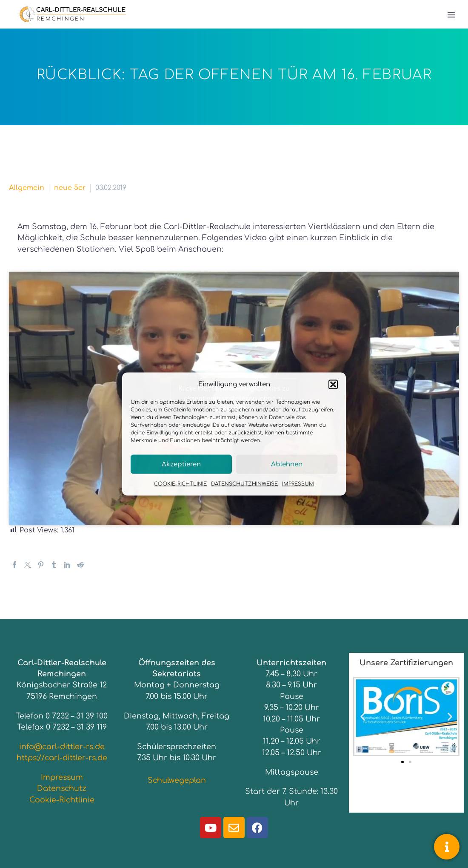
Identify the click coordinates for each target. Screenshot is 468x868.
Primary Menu (451, 15)
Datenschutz (62, 788)
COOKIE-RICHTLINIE (180, 484)
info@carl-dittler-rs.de (62, 747)
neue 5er (70, 188)
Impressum (62, 777)
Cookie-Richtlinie (62, 800)
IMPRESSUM (298, 484)
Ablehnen (287, 464)
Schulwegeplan (177, 780)
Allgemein (27, 188)
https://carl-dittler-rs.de (62, 758)
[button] (333, 384)
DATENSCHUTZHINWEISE (244, 484)
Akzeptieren (181, 464)
